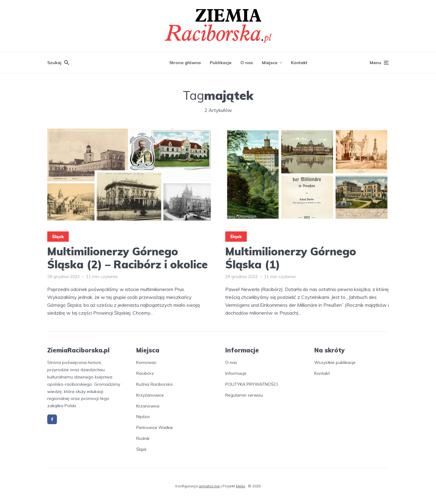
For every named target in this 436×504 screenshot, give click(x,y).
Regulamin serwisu (244, 395)
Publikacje (221, 63)
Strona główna (185, 63)
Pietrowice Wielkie (155, 427)
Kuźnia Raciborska (154, 384)
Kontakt (299, 63)
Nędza (143, 417)
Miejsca (270, 63)
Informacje (236, 373)
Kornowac (146, 362)
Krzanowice (148, 406)
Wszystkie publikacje (335, 362)
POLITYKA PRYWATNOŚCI (251, 384)
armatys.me (209, 486)
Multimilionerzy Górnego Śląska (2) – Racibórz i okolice (127, 258)
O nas (247, 63)
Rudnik (143, 438)
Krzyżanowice (150, 395)
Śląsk (58, 237)
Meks (241, 486)
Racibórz (145, 373)
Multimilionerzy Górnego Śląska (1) (291, 258)
